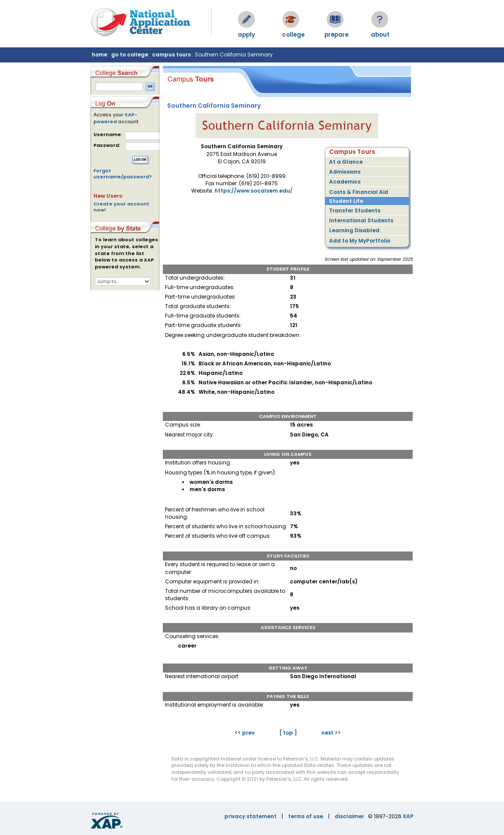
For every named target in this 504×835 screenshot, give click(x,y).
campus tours (171, 55)
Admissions (345, 172)
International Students (361, 220)
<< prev (245, 733)
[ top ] (288, 733)
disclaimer (349, 816)
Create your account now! (121, 207)
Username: (108, 135)
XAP (408, 816)
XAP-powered (115, 118)
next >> (331, 733)
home (100, 55)
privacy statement (250, 816)
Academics (345, 182)
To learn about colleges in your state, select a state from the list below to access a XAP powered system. (126, 253)
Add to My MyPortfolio (360, 241)
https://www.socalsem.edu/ (254, 191)
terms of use (306, 816)
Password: (107, 145)
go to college (130, 55)
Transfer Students (355, 210)
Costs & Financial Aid (359, 192)
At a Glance (346, 162)
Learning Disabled (354, 230)
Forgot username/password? (123, 174)
